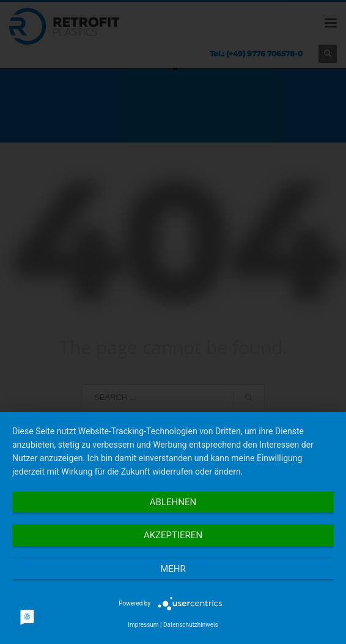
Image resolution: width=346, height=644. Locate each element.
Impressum (143, 625)
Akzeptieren (173, 535)
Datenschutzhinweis (191, 625)
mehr (173, 569)
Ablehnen (173, 502)
